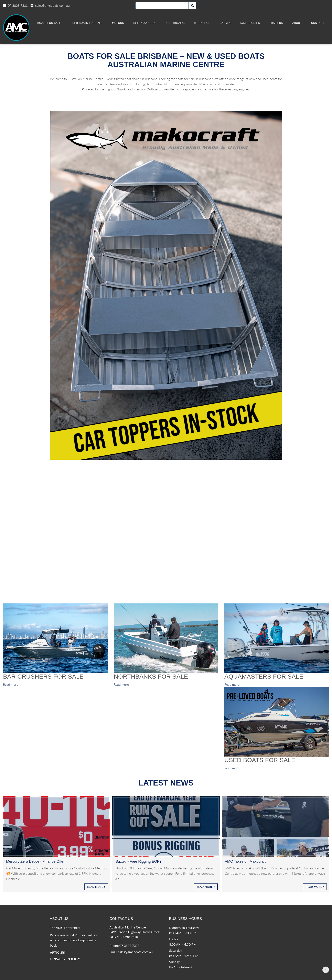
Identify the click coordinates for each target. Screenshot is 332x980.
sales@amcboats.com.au (52, 5)
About (298, 23)
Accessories (252, 23)
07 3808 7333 (18, 5)
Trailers (278, 23)
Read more (11, 691)
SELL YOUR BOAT (149, 23)
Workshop (205, 23)
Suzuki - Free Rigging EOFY (138, 868)
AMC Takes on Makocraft (245, 868)
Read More (95, 893)
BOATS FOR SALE (55, 23)
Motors (123, 23)
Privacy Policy (65, 965)
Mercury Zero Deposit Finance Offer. (36, 868)
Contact (318, 23)
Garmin (228, 23)
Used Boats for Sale (92, 23)
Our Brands (179, 23)
